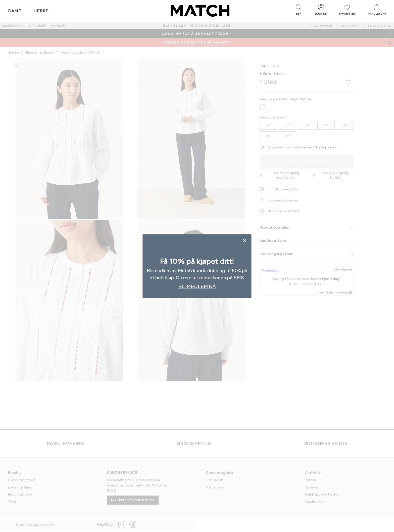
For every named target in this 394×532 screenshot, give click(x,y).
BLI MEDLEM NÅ (197, 286)
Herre (41, 11)
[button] (299, 11)
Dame (15, 11)
